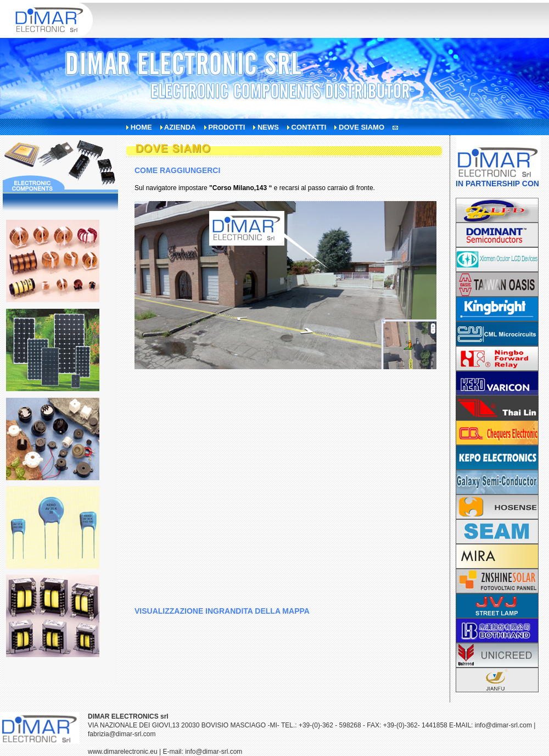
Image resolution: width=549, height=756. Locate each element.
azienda (180, 127)
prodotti (226, 127)
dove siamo (362, 127)
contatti (309, 127)
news (268, 127)
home (141, 127)
